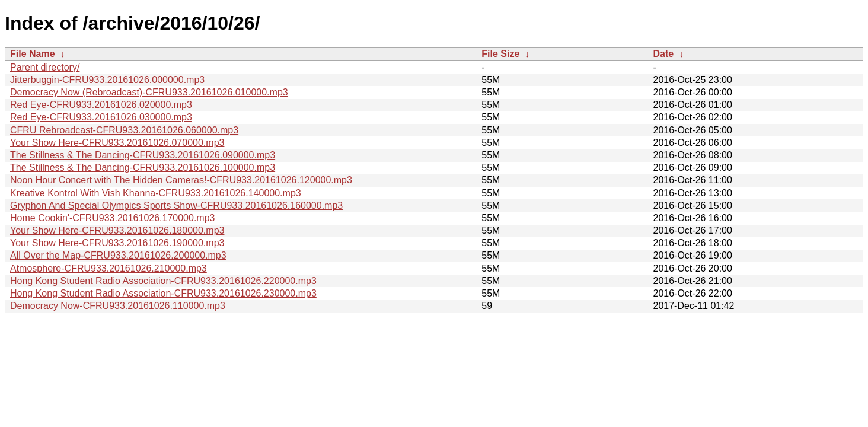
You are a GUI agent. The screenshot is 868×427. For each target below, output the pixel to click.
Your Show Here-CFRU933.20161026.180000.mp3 (117, 230)
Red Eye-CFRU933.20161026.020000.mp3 (101, 105)
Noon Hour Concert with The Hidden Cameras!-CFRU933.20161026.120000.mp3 (181, 180)
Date (663, 54)
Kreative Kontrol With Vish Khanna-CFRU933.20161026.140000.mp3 (156, 193)
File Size (500, 54)
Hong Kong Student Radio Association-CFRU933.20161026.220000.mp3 (163, 281)
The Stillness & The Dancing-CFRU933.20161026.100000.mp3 (143, 168)
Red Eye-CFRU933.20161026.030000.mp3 (101, 117)
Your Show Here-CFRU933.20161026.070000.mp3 (117, 143)
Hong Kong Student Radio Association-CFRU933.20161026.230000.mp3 (163, 293)
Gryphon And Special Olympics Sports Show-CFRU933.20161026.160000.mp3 (176, 205)
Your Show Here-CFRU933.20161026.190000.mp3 (117, 243)
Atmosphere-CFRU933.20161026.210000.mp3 (108, 268)
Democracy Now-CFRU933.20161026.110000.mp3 (118, 306)
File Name (33, 54)
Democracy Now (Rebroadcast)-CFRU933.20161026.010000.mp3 (149, 92)
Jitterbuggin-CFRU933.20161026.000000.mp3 (107, 80)
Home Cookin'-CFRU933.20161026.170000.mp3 (112, 218)
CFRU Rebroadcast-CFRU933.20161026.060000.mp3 (124, 130)
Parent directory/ (45, 67)
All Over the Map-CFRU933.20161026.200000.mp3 (118, 255)
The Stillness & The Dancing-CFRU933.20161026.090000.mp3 (143, 155)
